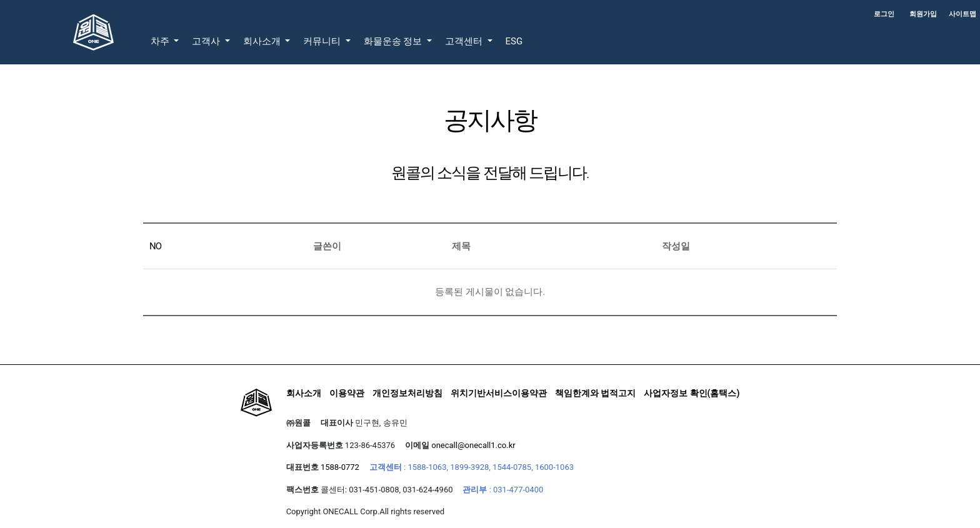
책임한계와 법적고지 (595, 393)
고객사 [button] (207, 41)
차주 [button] (161, 41)
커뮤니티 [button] (323, 41)
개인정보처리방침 (407, 393)
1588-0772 (340, 467)
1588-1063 (427, 467)
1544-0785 (512, 467)
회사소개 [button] (263, 41)
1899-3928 (469, 467)
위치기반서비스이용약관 (499, 393)
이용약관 (347, 393)
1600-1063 (554, 467)
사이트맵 (962, 14)
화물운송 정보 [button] (394, 41)
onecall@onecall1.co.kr (473, 445)
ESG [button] (514, 41)
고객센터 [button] (465, 41)
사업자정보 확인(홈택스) (692, 393)
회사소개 (304, 393)
